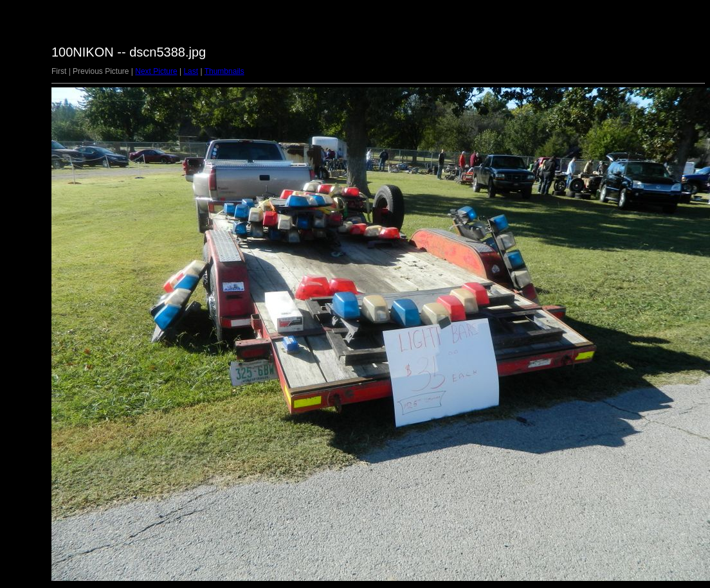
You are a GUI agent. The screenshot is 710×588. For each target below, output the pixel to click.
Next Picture (156, 71)
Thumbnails (224, 71)
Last (191, 71)
